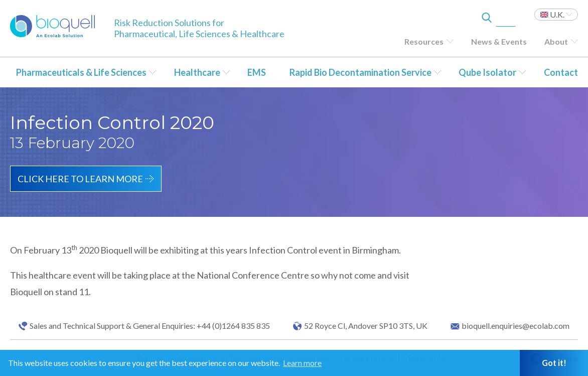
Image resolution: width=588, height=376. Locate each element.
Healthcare (197, 72)
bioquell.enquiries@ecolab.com (516, 326)
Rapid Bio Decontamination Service (360, 72)
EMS (257, 72)
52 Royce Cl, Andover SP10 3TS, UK (366, 326)
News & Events (499, 41)
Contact (561, 72)
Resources (424, 41)
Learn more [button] (302, 363)
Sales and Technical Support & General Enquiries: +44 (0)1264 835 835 (150, 326)
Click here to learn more (80, 179)
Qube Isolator (487, 72)
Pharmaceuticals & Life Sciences (81, 72)
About (556, 41)
